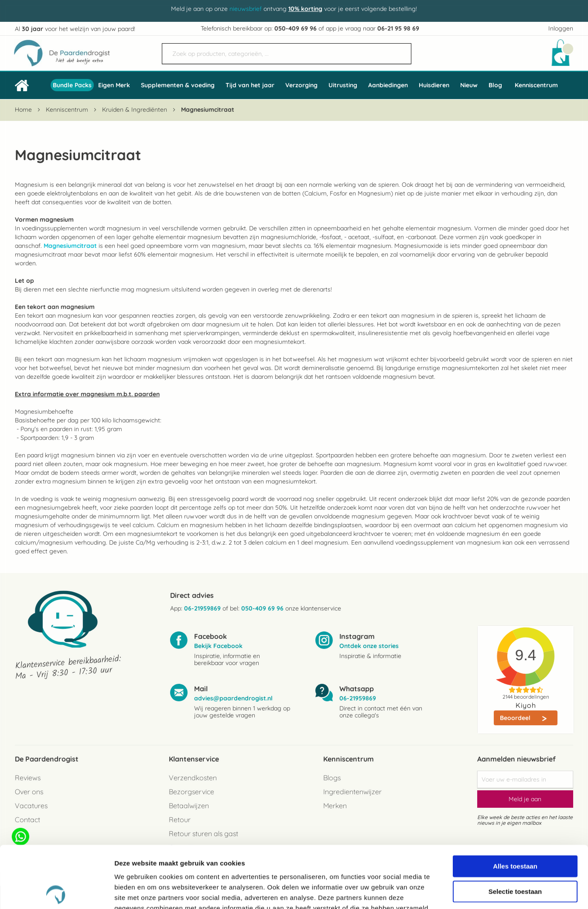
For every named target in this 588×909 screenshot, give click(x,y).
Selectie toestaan (515, 829)
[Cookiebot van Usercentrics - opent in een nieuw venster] (56, 892)
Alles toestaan (515, 804)
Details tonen (471, 892)
